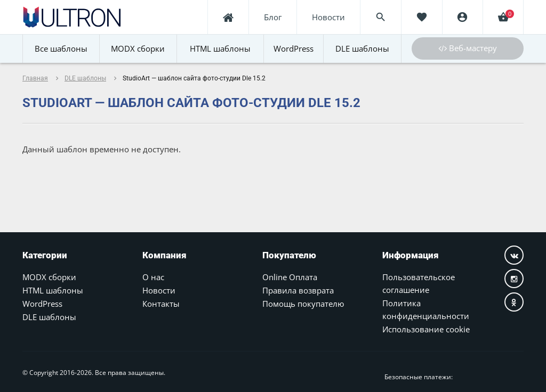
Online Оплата (290, 277)
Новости (159, 290)
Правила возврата (298, 290)
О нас (153, 277)
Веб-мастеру (468, 48)
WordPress (42, 304)
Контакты (161, 304)
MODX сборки (49, 277)
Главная (35, 78)
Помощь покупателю (303, 304)
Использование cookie (426, 329)
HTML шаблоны (53, 290)
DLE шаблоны (85, 78)
